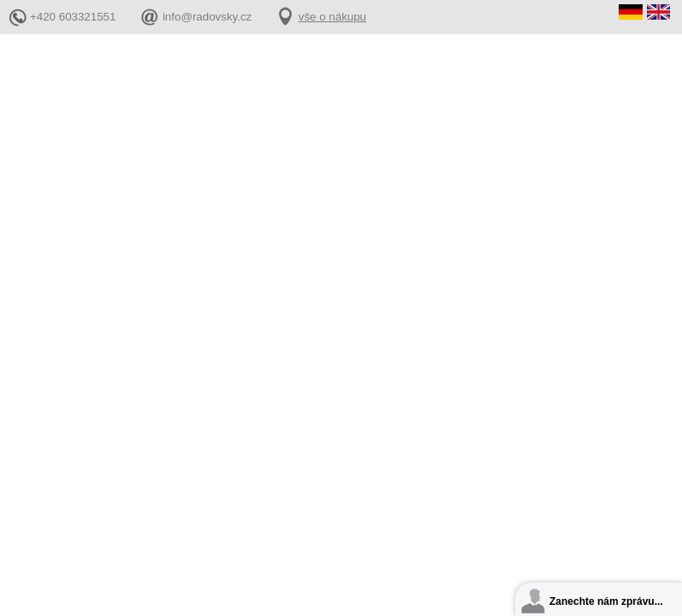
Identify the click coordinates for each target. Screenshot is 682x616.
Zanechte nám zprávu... (606, 601)
